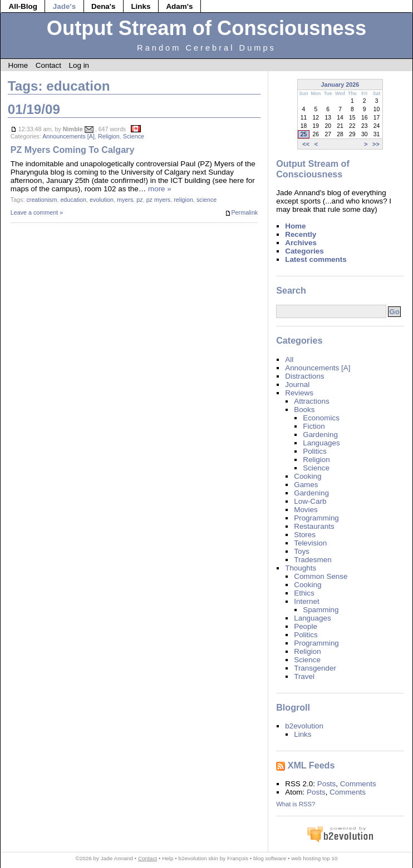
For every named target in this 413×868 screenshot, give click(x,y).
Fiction (314, 426)
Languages (321, 443)
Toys (302, 551)
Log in (79, 65)
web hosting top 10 (314, 858)
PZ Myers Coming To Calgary (73, 150)
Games (306, 485)
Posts (327, 784)
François (238, 858)
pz (139, 200)
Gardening (320, 435)
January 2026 (340, 85)
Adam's (179, 6)
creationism (41, 200)
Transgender (315, 668)
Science (134, 136)
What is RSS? (296, 804)
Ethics (304, 593)
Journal (297, 385)
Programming (316, 518)
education (73, 200)
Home (18, 65)
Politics (315, 451)
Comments (358, 784)
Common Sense (321, 576)
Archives (301, 243)
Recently (301, 234)
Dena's (104, 6)
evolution (102, 200)
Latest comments (316, 259)
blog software (270, 858)
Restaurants (314, 526)
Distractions (304, 376)
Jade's (64, 6)
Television (310, 543)
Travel (304, 676)
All (289, 359)
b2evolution (304, 726)
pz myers (159, 200)
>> (376, 144)
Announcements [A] (68, 136)
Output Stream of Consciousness (206, 28)
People (306, 626)
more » (160, 189)
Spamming (321, 610)
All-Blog (23, 6)
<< (306, 144)
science (206, 200)
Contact (48, 65)
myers (125, 200)
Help (168, 858)
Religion (109, 136)
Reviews (299, 393)
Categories (304, 251)
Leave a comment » (37, 212)
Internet (307, 601)
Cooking (308, 476)
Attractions (311, 401)
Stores (305, 535)
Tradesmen (313, 560)
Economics (321, 418)
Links (141, 6)
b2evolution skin (198, 858)
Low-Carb (310, 501)
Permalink (241, 213)
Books (304, 410)
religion (183, 200)
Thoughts (301, 568)
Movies (306, 510)
